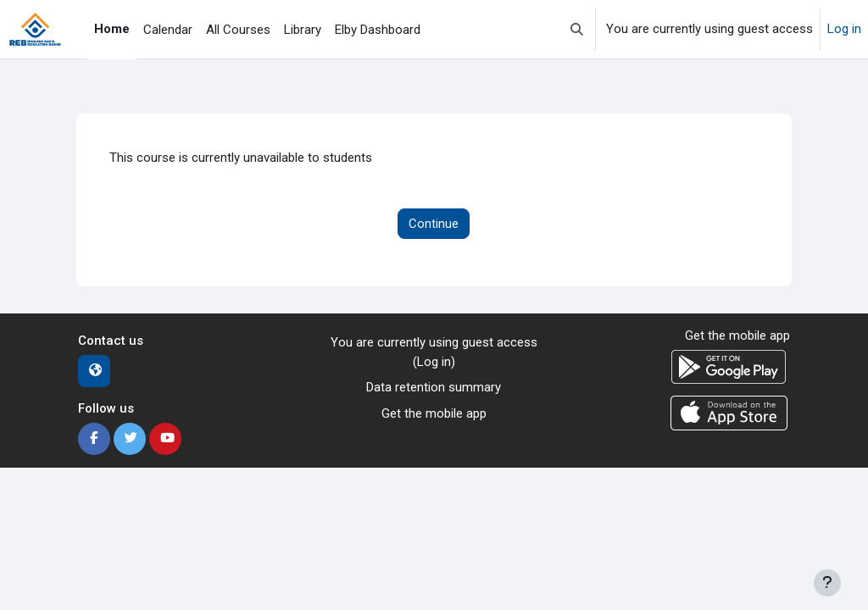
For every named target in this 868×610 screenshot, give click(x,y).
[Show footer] (827, 583)
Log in (844, 29)
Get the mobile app (434, 413)
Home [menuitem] (112, 29)
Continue (434, 224)
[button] (577, 29)
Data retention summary (434, 387)
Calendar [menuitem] (168, 30)
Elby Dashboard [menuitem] (378, 30)
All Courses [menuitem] (238, 30)
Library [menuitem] (303, 30)
